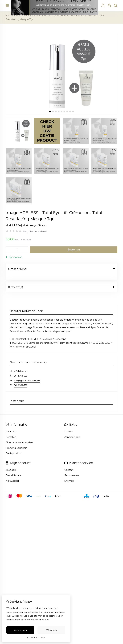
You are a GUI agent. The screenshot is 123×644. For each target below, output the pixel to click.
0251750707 (21, 364)
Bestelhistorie (13, 469)
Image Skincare (24, 16)
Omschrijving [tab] (61, 269)
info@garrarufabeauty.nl (27, 374)
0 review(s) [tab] (61, 280)
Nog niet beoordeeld (35, 232)
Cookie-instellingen (36, 637)
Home (9, 16)
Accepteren (20, 630)
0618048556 (20, 369)
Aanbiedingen (72, 430)
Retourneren (72, 469)
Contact (69, 463)
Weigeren (51, 630)
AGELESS (41, 16)
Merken (69, 425)
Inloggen (11, 463)
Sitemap (69, 474)
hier (47, 620)
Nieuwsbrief (12, 474)
